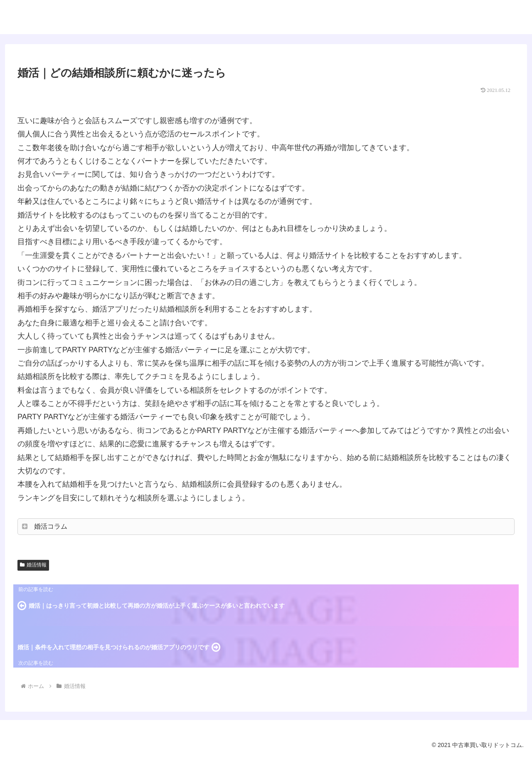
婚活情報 (33, 565)
